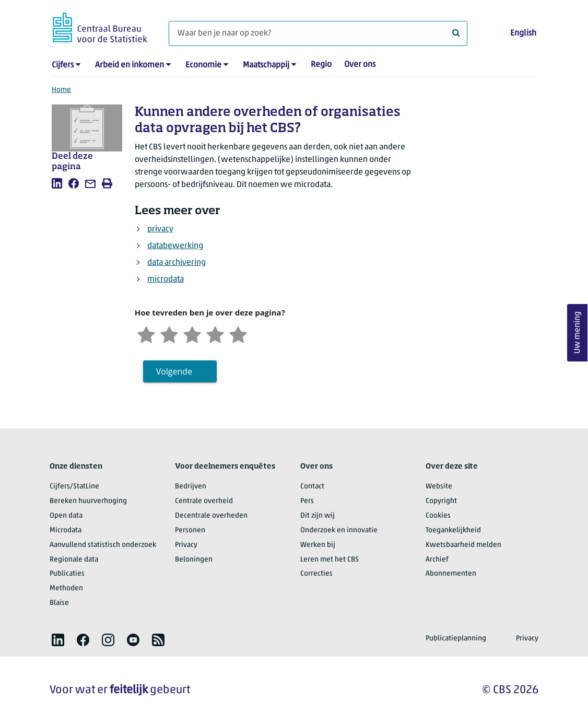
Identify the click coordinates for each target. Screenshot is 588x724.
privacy (160, 229)
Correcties (316, 574)
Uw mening (578, 333)
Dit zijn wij (317, 516)
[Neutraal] (192, 334)
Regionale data (74, 560)
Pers (307, 501)
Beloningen (194, 560)
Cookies (438, 516)
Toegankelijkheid (453, 530)
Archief (437, 560)
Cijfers (63, 65)
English (523, 33)
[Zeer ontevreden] (146, 334)
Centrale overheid (204, 501)
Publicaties (67, 574)
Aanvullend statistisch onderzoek (103, 545)
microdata (166, 279)
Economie (203, 65)
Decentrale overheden (211, 516)
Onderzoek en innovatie (339, 530)
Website (439, 487)
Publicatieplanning (456, 639)
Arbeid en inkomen (130, 65)
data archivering (177, 263)
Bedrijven (191, 487)
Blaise (59, 603)
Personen (190, 530)
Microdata (66, 530)
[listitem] (57, 183)
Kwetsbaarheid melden (463, 545)
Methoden (66, 588)
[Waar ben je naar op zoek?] (318, 33)
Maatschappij (266, 65)
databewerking (175, 246)
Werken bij (318, 545)
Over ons (360, 65)
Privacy (186, 545)
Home (61, 90)
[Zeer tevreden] (238, 334)
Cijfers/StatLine (74, 487)
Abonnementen (451, 574)
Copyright (441, 501)
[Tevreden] (215, 334)
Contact (312, 487)
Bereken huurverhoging (88, 501)
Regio (321, 65)
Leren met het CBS (330, 560)
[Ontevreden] (169, 334)
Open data (66, 516)
